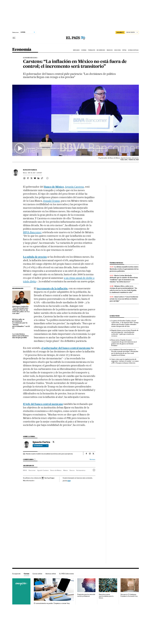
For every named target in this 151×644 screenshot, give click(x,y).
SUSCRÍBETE (120, 32)
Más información (29, 481)
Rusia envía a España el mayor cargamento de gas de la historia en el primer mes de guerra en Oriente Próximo (124, 343)
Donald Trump (51, 201)
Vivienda (84, 50)
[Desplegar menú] (14, 38)
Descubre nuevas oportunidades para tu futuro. (106, 596)
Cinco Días (117, 50)
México (66, 470)
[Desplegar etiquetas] (94, 470)
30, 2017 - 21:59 (35, 173)
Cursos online (37, 574)
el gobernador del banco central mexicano (66, 348)
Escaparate (16, 574)
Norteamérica (81, 470)
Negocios (110, 50)
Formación (92, 50)
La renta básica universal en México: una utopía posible (20, 336)
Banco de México (54, 187)
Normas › (93, 459)
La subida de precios (35, 257)
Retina (124, 50)
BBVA (25, 470)
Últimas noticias (116, 263)
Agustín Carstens (74, 187)
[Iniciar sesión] (132, 32)
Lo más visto (115, 316)
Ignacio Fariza (30, 170)
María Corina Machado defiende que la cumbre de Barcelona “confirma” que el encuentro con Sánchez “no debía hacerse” (124, 279)
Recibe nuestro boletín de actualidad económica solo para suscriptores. (50, 454)
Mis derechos (101, 50)
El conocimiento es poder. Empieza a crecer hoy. (52, 603)
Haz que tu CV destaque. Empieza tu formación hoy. (129, 595)
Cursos (27, 574)
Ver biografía (41, 446)
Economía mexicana (30, 58)
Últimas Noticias (133, 50)
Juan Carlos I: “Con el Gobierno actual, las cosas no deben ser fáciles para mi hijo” (124, 299)
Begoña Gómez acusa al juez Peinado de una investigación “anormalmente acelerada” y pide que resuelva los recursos (125, 333)
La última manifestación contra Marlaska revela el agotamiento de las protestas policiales (124, 269)
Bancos (72, 470)
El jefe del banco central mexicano (43, 404)
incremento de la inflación (52, 288)
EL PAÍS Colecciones (67, 574)
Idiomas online (51, 574)
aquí (69, 481)
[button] (76, 120)
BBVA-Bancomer (32, 232)
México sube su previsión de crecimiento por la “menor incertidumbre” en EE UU (21, 324)
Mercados (76, 50)
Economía (22, 50)
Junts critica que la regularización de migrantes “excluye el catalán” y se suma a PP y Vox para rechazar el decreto (125, 361)
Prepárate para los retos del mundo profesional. (86, 595)
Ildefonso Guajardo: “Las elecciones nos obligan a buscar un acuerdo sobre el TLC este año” (21, 310)
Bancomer (32, 470)
